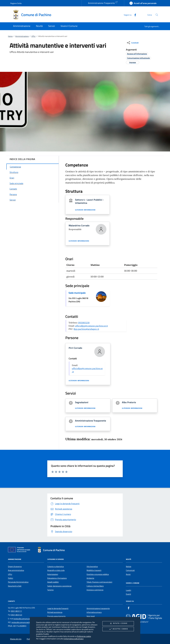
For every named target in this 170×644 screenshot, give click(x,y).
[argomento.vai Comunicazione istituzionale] (138, 58)
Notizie (129, 566)
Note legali (91, 616)
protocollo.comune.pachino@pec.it (27, 619)
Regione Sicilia (16, 3)
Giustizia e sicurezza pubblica (98, 574)
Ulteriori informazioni (85, 210)
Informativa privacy (94, 612)
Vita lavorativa (92, 566)
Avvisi (128, 574)
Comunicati (130, 570)
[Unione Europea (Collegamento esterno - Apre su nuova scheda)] (20, 550)
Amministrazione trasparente (98, 608)
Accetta (118, 629)
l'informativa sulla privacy (74, 639)
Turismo (50, 590)
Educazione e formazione (57, 578)
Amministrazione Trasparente (103, 3)
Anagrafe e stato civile (56, 570)
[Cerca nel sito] (157, 15)
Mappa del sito (16, 639)
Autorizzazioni (53, 574)
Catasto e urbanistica (56, 566)
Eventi (128, 594)
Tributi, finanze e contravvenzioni (99, 582)
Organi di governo (15, 566)
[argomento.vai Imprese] (133, 62)
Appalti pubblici (53, 582)
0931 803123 (17, 615)
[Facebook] (134, 15)
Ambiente (90, 578)
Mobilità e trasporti (94, 570)
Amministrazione (22, 36)
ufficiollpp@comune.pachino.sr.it (91, 326)
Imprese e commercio (95, 590)
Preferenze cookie (84, 636)
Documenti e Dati (15, 586)
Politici (10, 578)
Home (10, 36)
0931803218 (84, 323)
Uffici (33, 36)
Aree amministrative (16, 570)
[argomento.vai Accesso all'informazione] (137, 54)
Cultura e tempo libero (95, 586)
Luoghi (128, 590)
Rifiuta (118, 623)
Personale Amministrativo (18, 582)
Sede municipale (77, 293)
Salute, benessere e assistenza (59, 586)
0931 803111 (16, 611)
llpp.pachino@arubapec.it (86, 329)
